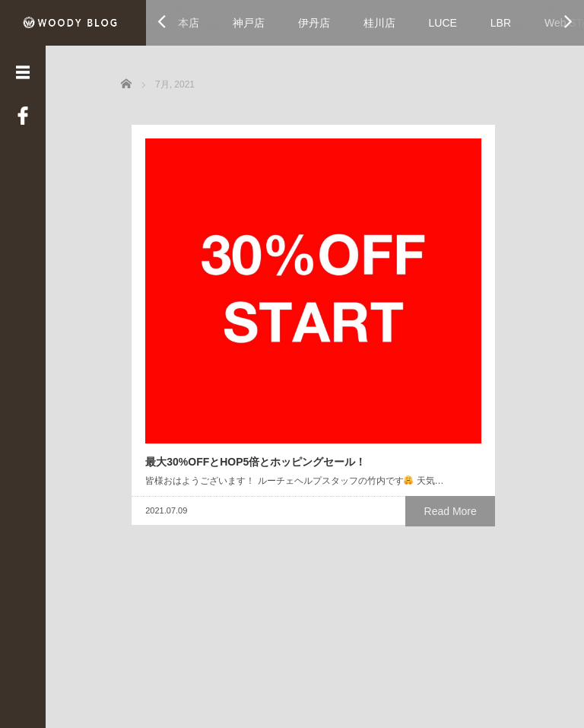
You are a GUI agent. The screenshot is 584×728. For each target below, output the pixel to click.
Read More (266, 434)
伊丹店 (314, 23)
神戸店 (249, 23)
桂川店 (379, 23)
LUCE (443, 23)
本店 (189, 23)
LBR (501, 23)
